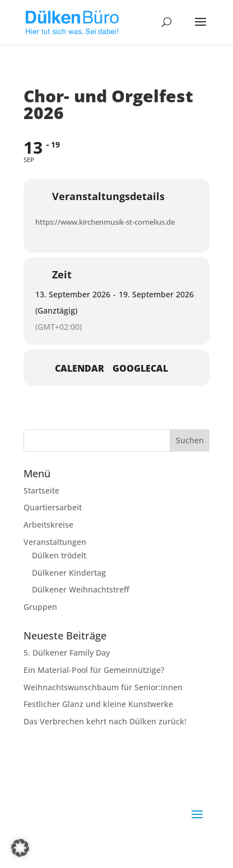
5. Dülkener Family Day (67, 653)
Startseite (41, 490)
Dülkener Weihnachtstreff (81, 589)
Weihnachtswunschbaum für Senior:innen (103, 687)
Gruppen (40, 607)
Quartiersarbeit (53, 507)
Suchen (190, 440)
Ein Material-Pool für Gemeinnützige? (94, 670)
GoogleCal (140, 368)
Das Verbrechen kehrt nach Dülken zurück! (105, 721)
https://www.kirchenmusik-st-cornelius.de (105, 222)
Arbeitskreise (48, 525)
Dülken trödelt (59, 555)
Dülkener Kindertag (69, 573)
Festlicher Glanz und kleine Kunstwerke (98, 704)
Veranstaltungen (55, 542)
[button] (20, 848)
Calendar (80, 368)
